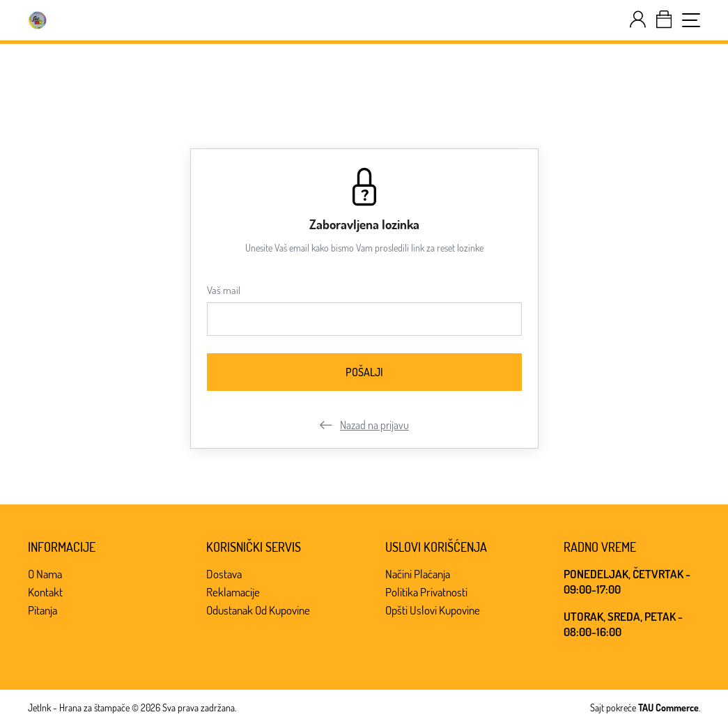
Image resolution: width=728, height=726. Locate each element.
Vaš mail (224, 290)
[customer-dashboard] (638, 20)
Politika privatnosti (426, 592)
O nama (45, 574)
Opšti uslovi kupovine (433, 610)
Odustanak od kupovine (258, 610)
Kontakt (45, 592)
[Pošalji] (364, 372)
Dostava (224, 574)
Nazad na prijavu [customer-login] (364, 425)
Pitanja (42, 610)
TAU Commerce (668, 708)
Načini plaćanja (418, 574)
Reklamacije (233, 592)
